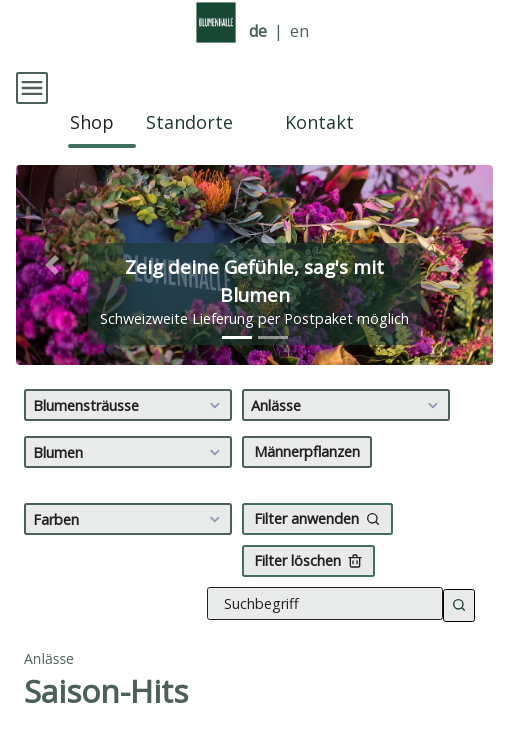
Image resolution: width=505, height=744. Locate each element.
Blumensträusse (129, 387)
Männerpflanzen (307, 433)
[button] (52, 247)
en (299, 31)
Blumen (129, 434)
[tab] (237, 319)
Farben (129, 501)
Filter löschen (308, 542)
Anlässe (347, 387)
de (258, 31)
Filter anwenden (317, 500)
